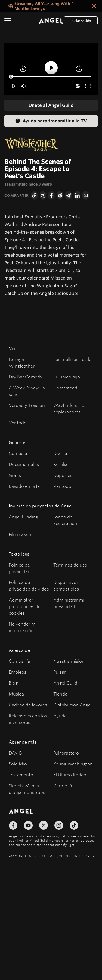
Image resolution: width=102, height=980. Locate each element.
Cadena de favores (28, 705)
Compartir (17, 195)
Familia (60, 464)
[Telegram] (69, 195)
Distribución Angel (72, 705)
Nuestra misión (69, 661)
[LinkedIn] (77, 195)
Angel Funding (23, 517)
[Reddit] (60, 195)
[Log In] (81, 21)
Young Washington (73, 764)
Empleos (18, 672)
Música (16, 694)
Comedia (18, 453)
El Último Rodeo (70, 775)
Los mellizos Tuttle (72, 359)
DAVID (16, 753)
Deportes (63, 475)
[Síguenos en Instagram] (59, 825)
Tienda (60, 694)
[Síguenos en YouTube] (28, 825)
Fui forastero (66, 753)
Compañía (19, 661)
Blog (13, 683)
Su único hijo (67, 377)
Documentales (24, 464)
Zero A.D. (63, 786)
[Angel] (51, 21)
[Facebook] (51, 195)
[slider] (51, 77)
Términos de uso (70, 565)
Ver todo (18, 423)
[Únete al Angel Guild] (51, 105)
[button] (14, 86)
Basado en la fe (24, 486)
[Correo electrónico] (86, 195)
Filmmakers (21, 534)
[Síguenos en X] (44, 825)
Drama (60, 453)
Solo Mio (18, 764)
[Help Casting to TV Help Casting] (51, 121)
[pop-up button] (78, 86)
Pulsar (60, 672)
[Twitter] (43, 195)
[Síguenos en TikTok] (74, 825)
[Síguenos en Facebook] (13, 825)
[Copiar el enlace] (34, 195)
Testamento (21, 775)
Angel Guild (65, 683)
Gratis (15, 475)
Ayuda (60, 716)
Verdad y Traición (27, 405)
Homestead (65, 388)
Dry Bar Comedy (26, 377)
